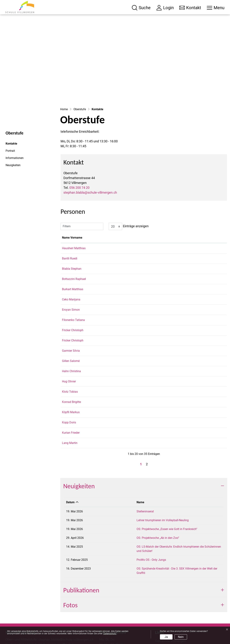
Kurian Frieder (71, 397)
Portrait (10, 115)
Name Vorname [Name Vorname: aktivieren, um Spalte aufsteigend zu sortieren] (72, 202)
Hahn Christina (71, 335)
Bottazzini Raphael (74, 243)
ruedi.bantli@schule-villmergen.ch (189, 222)
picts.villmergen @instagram (176, 620)
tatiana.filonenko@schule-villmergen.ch (193, 284)
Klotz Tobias (70, 356)
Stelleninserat (109, 475)
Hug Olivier (69, 345)
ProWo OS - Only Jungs (115, 519)
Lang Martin (70, 407)
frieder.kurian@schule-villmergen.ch (190, 397)
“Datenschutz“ (110, 634)
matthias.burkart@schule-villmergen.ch (192, 253)
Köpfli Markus (71, 376)
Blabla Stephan (72, 233)
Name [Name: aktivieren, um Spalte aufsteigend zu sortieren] (104, 466)
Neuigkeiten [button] (79, 450)
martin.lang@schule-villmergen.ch (189, 407)
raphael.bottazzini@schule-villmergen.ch (193, 243)
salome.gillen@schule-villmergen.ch (190, 325)
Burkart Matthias (73, 253)
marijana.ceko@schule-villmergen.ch (191, 263)
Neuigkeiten (13, 129)
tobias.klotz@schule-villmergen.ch (189, 356)
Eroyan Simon (71, 274)
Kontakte (15, 109)
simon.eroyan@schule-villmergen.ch (190, 274)
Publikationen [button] (81, 546)
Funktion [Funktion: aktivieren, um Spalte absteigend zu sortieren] (99, 202)
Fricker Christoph (73, 294)
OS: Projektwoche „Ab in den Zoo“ (122, 502)
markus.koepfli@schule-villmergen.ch (191, 376)
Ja (166, 637)
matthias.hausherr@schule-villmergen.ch (193, 212)
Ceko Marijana (71, 263)
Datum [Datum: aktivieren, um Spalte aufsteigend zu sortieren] (70, 466)
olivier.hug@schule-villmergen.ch (188, 345)
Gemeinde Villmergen (170, 597)
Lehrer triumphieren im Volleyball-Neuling (127, 484)
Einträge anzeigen (129, 190)
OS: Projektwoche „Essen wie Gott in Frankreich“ (131, 493)
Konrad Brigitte (71, 366)
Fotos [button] (70, 561)
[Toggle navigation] (216, 8)
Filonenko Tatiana (73, 284)
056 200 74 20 (79, 152)
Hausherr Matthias (74, 212)
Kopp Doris (69, 386)
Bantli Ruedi (70, 222)
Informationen (15, 122)
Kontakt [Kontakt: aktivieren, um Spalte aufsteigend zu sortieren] (173, 202)
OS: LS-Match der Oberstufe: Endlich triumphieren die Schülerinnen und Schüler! (151, 511)
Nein (181, 637)
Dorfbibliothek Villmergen (173, 604)
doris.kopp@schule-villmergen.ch (188, 386)
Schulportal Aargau (169, 612)
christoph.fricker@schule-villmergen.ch (192, 294)
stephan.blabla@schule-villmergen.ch (90, 157)
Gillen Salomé (71, 325)
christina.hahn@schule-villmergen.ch (191, 335)
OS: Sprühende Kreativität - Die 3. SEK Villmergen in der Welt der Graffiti (146, 528)
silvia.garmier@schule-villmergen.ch (190, 315)
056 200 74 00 (28, 610)
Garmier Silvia (71, 315)
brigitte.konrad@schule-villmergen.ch (191, 366)
